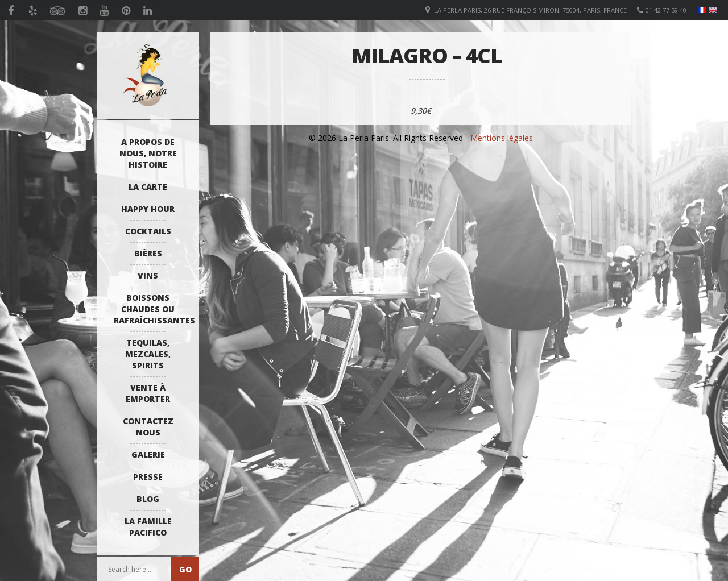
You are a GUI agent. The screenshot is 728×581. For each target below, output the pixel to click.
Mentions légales (502, 138)
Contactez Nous (148, 427)
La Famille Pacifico (148, 527)
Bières (148, 253)
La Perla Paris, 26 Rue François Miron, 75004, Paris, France (530, 10)
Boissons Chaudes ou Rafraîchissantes (151, 309)
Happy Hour (148, 209)
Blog (148, 499)
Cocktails (148, 231)
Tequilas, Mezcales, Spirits (148, 354)
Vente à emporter (148, 393)
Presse (148, 477)
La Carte (148, 187)
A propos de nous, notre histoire (148, 153)
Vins (148, 275)
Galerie (148, 455)
